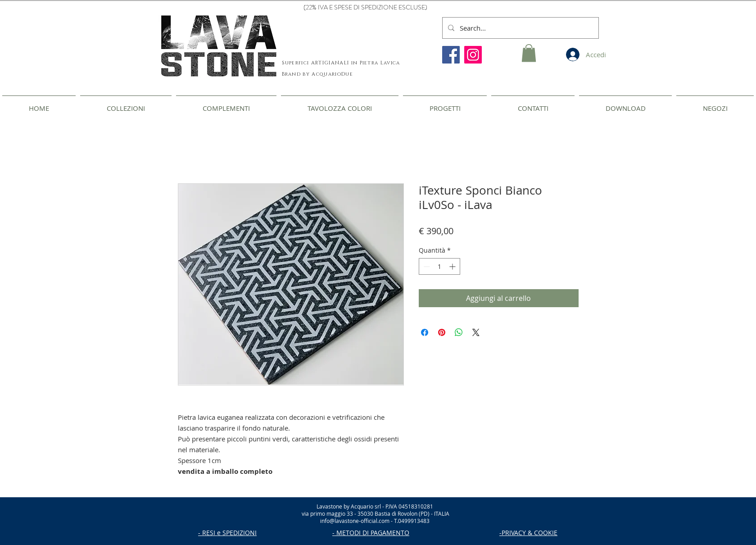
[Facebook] (451, 55)
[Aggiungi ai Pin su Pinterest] (442, 332)
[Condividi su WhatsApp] (459, 332)
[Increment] (453, 266)
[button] (529, 53)
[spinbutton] (439, 266)
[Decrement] (426, 266)
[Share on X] (476, 332)
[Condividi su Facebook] (425, 332)
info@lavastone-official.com (355, 521)
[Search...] (520, 28)
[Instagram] (473, 55)
